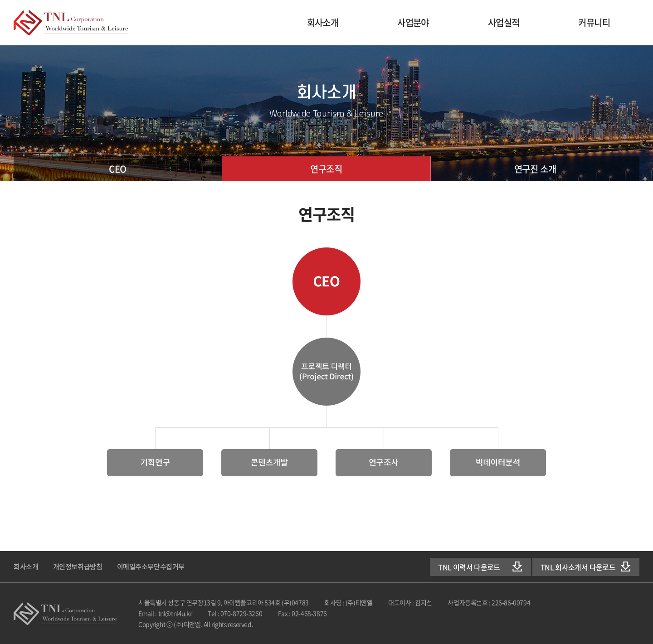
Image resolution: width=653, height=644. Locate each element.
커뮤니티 (594, 22)
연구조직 (326, 169)
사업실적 (504, 22)
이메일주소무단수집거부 (151, 567)
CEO (118, 169)
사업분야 (413, 22)
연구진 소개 (535, 169)
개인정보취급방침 (78, 567)
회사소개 (323, 22)
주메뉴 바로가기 (0, 0)
